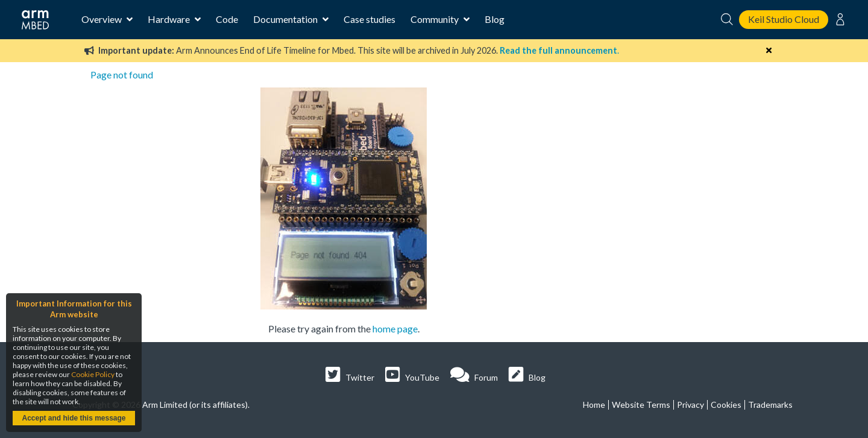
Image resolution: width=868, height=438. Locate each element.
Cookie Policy (93, 374)
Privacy (690, 405)
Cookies (726, 405)
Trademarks (770, 405)
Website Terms (641, 405)
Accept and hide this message (74, 418)
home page (395, 328)
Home (594, 405)
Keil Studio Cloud (784, 19)
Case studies (370, 19)
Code (227, 19)
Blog (495, 19)
